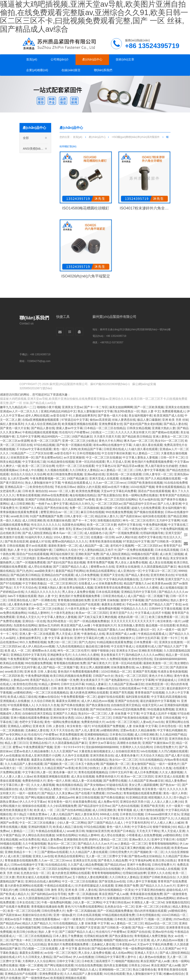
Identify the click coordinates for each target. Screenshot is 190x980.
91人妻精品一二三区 (146, 453)
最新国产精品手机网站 (70, 571)
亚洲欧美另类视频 (150, 651)
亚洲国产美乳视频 (144, 672)
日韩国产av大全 (103, 676)
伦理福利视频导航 (152, 533)
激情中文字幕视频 (132, 600)
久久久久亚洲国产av (64, 751)
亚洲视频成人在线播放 (15, 701)
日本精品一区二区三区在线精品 (105, 428)
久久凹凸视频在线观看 (173, 751)
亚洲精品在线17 (40, 743)
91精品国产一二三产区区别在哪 (32, 453)
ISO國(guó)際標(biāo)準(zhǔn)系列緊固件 (35, 183)
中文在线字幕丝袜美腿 (116, 453)
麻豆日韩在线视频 (92, 512)
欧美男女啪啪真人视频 (78, 588)
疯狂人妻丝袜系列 (12, 424)
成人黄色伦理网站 (103, 789)
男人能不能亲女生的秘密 (161, 466)
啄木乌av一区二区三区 (139, 441)
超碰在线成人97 (177, 890)
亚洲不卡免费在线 (139, 865)
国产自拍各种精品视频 (76, 810)
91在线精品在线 (56, 865)
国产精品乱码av (115, 865)
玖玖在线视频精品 (96, 760)
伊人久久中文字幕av (33, 802)
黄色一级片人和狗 (65, 449)
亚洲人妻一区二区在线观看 (37, 634)
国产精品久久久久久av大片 (95, 844)
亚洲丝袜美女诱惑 (62, 718)
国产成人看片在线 (177, 755)
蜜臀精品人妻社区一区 (141, 630)
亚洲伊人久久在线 (159, 873)
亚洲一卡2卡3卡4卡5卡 (69, 747)
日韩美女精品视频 (139, 428)
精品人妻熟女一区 (74, 739)
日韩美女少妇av (80, 789)
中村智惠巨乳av (61, 877)
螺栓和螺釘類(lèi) (38, 206)
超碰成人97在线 (40, 541)
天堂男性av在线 (142, 898)
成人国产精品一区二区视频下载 (148, 596)
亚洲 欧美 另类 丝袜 (175, 420)
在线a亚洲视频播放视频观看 (41, 420)
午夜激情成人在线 (16, 529)
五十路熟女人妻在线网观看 (90, 877)
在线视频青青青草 (130, 739)
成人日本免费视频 (87, 575)
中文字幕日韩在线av (116, 902)
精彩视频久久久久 (160, 797)
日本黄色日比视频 (121, 734)
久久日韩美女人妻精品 (84, 470)
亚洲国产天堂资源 (88, 928)
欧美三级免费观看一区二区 (167, 617)
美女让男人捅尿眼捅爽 (95, 667)
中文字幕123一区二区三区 (159, 571)
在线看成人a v (88, 583)
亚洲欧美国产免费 (87, 554)
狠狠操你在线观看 (34, 806)
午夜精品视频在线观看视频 (40, 432)
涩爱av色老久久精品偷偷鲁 (138, 730)
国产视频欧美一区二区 (59, 764)
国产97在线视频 (40, 529)
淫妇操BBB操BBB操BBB (170, 659)
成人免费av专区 (108, 802)
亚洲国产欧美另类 (152, 806)
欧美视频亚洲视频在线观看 (79, 424)
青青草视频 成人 (128, 810)
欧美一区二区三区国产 (46, 441)
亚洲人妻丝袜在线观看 (103, 739)
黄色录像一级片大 (65, 772)
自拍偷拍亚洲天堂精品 (126, 705)
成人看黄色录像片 (20, 604)
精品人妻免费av (176, 781)
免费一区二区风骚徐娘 (84, 508)
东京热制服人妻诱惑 (131, 625)
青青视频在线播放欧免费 (74, 600)
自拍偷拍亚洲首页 (127, 751)
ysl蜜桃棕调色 (23, 693)
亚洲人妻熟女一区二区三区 (170, 436)
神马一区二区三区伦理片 (139, 520)
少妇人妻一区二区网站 (72, 823)
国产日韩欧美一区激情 (166, 541)
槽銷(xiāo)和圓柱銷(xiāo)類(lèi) (47, 192)
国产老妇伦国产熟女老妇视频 (143, 424)
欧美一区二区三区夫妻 (102, 525)
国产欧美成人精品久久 (15, 894)
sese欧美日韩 (20, 516)
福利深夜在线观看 (154, 516)
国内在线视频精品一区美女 (116, 890)
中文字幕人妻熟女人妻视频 (141, 457)
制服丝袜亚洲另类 (98, 831)
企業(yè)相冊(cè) (37, 70)
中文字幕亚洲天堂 (156, 739)
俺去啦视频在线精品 (83, 495)
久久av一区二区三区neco (109, 483)
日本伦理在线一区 (170, 726)
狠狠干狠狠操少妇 (103, 651)
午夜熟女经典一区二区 (144, 529)
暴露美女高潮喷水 (113, 604)
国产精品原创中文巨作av (140, 504)
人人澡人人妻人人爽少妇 (167, 802)
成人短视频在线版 (171, 588)
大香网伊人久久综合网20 (136, 747)
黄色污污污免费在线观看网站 (84, 907)
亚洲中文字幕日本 (163, 839)
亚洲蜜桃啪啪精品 (96, 734)
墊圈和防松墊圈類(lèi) (41, 199)
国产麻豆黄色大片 (99, 663)
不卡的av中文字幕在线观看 (34, 449)
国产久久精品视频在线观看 (163, 478)
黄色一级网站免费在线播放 (140, 495)
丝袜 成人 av (13, 898)
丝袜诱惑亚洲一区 (22, 457)
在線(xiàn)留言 (71, 70)
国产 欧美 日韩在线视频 (165, 718)
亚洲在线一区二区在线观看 (124, 474)
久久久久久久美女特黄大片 (133, 432)
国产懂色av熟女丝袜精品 (145, 856)
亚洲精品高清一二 (16, 487)
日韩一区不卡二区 (172, 457)
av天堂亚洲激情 (74, 457)
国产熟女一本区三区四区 (148, 928)
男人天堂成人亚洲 (118, 462)
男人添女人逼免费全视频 (131, 562)
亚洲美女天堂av (72, 407)
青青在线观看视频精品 (170, 487)
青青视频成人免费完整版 (150, 936)
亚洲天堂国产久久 (177, 533)
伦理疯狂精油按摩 (134, 873)
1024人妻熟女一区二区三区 (71, 537)
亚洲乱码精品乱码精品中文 (58, 411)
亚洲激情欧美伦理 (75, 839)
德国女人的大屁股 (89, 487)
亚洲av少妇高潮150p (86, 529)
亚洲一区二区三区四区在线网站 (116, 499)
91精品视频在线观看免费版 (115, 642)
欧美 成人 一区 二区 (115, 529)
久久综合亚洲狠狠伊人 (120, 638)
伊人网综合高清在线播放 (38, 835)
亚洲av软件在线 (163, 932)
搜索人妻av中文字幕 (69, 428)
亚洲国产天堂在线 (112, 575)
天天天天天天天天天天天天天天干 (133, 621)
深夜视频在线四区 (109, 520)
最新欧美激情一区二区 (63, 546)
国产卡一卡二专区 (96, 407)
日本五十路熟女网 (87, 764)
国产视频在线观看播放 (148, 512)
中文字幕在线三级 (34, 462)
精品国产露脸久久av (137, 583)
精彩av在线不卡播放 (115, 487)
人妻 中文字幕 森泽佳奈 (57, 638)
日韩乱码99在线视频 (99, 919)
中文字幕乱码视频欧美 (172, 730)
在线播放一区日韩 (132, 478)
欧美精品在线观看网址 (101, 571)
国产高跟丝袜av (131, 516)
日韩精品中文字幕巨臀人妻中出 (116, 957)
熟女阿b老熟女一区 (127, 411)
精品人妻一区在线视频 (87, 781)
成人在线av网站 (123, 953)
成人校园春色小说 (96, 533)
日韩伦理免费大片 (165, 747)
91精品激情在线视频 (61, 462)
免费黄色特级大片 (93, 722)
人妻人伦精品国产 (62, 814)
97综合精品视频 (44, 445)
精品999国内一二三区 (55, 436)
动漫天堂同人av (152, 705)
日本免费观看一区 (146, 642)
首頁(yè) (32, 59)
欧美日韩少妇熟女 (87, 768)
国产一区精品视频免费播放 (91, 621)
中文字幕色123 (106, 466)
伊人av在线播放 (10, 755)
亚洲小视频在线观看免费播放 (30, 718)
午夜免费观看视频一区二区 (47, 478)
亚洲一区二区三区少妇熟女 (80, 441)
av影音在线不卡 (61, 416)
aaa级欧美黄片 (44, 571)
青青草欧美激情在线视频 (105, 541)
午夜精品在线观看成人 (77, 483)
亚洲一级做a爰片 (64, 915)
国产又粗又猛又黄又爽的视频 (97, 617)
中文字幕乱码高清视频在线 (121, 579)
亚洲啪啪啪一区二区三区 (115, 970)
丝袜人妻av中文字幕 (69, 760)
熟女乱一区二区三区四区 (131, 676)
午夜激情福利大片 (104, 625)
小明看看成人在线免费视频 (144, 835)
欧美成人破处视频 (50, 659)
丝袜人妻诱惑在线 (124, 420)
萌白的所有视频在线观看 (150, 911)
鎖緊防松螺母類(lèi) (40, 213)
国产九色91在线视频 (126, 806)
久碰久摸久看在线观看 (148, 445)
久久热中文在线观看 (75, 755)
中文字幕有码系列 (137, 823)
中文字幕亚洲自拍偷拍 (150, 890)
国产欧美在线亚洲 (16, 541)
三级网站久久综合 (65, 550)
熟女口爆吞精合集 (144, 970)
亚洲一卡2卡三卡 (172, 638)
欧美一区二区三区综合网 (38, 466)
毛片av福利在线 (149, 499)
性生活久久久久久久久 (46, 525)
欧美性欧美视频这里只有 (16, 810)
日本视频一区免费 (67, 680)
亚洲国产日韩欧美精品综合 (43, 499)
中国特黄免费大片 (94, 898)
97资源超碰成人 (166, 680)
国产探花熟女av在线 (112, 881)
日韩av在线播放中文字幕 (64, 848)
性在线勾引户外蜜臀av (74, 432)
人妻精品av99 (20, 680)
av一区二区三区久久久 (46, 970)
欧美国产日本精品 (123, 831)
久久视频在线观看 (56, 470)
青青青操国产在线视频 (150, 693)
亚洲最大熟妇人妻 (164, 428)
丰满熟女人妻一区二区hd (148, 902)
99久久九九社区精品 (33, 944)
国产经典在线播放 (73, 705)
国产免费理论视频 (115, 781)
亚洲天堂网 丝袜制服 (105, 600)
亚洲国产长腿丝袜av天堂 (158, 743)
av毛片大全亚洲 (139, 940)
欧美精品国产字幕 (90, 449)
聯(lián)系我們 (103, 70)
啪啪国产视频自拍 (115, 940)
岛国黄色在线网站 (74, 525)
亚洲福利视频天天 (40, 827)
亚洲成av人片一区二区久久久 (20, 411)
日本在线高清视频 (167, 550)
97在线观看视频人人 (21, 705)
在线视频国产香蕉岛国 (111, 558)
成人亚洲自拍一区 (129, 571)
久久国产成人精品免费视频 (85, 865)
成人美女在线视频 (161, 562)
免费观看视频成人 (174, 411)
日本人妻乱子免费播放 (68, 936)
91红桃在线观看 (115, 974)
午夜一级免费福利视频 (105, 609)
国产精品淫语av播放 (130, 466)
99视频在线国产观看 (145, 554)
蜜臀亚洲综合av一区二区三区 (60, 512)
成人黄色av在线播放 (152, 957)
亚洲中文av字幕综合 (102, 743)
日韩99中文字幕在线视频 (165, 609)
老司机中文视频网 (122, 546)
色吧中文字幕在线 (130, 525)
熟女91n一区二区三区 (169, 441)
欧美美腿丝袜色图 (59, 520)
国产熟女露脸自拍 (109, 495)
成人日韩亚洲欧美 (22, 504)
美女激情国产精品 (143, 764)
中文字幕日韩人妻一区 (37, 772)
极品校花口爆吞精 (98, 646)
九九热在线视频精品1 (70, 646)
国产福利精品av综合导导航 (49, 894)
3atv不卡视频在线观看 (22, 596)
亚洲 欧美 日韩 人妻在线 (40, 672)
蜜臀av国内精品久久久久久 (70, 541)
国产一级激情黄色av (36, 978)
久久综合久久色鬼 (48, 705)
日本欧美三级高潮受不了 (130, 919)
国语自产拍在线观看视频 (154, 491)
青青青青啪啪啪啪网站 (163, 844)
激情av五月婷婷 (49, 625)
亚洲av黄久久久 (139, 839)
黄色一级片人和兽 (59, 781)
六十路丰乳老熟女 (77, 609)
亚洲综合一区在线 (34, 621)
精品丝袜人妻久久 (107, 516)
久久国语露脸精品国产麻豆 (159, 567)
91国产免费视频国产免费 (46, 516)
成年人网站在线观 (37, 416)
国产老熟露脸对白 (117, 680)
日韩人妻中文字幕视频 (150, 470)
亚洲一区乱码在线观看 (90, 462)
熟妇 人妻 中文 (151, 411)
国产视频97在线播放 (58, 630)
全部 (35, 140)
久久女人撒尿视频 (171, 772)
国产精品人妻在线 (175, 424)
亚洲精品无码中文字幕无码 (139, 592)
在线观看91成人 (146, 646)
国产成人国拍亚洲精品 (37, 533)
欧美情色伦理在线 (41, 487)
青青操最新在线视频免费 (21, 860)
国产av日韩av (62, 957)
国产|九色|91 (25, 571)
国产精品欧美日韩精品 (137, 436)
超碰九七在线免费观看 (146, 508)
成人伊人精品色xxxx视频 (38, 646)
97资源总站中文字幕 (75, 420)
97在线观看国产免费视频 (108, 726)
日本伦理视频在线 (88, 453)
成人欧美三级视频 (171, 554)
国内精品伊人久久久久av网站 (145, 655)
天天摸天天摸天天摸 (107, 436)
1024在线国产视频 (142, 487)
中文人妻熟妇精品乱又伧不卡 (98, 550)
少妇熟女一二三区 (102, 432)
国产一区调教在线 (44, 600)
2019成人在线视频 (167, 869)
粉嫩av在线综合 (107, 688)
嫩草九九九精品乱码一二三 (18, 407)
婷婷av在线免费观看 (55, 495)
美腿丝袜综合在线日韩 (37, 915)
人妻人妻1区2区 (111, 768)
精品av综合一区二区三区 (161, 923)
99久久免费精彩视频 (33, 642)
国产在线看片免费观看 (15, 760)
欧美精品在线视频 (12, 663)
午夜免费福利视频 (155, 525)
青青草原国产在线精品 (174, 495)
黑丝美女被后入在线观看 (33, 877)
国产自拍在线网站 (157, 600)
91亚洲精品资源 (136, 797)
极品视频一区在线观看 (115, 508)
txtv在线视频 (149, 751)
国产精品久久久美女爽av (58, 793)
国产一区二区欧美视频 (149, 407)
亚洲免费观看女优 (111, 424)
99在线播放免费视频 (119, 512)
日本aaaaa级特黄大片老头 (162, 814)
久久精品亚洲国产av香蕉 (78, 499)
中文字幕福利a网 (140, 860)
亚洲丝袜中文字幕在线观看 (71, 709)
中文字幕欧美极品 (34, 583)
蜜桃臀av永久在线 (102, 567)
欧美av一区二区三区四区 (92, 613)
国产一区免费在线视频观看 (136, 550)
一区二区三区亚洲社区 (62, 583)
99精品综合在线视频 (107, 869)
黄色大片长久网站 (111, 441)
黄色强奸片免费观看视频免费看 (152, 462)
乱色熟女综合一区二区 (35, 873)
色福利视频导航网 (28, 928)
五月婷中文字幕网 (28, 436)
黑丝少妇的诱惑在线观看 (33, 688)
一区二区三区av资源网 (15, 441)
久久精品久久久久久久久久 (43, 592)
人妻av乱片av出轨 (152, 722)
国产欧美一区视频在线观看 (74, 445)
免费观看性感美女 (93, 848)
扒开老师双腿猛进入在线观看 (94, 886)
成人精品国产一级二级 (94, 546)
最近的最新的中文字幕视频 (158, 701)
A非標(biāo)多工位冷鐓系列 (35, 231)
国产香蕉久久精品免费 (113, 860)
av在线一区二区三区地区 (50, 604)
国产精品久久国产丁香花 (165, 604)
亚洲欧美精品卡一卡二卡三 (22, 852)
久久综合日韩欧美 (43, 701)
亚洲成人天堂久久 (28, 617)
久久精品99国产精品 (173, 734)
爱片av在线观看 (36, 546)
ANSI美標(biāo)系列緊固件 (35, 151)
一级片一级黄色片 (168, 764)
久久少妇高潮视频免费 (62, 806)
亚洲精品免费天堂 (31, 630)
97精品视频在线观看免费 (118, 915)
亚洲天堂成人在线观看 (104, 478)
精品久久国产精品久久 (37, 923)
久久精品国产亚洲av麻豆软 (126, 684)
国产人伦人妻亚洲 (169, 504)
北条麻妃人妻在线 (37, 730)
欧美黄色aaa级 (162, 583)
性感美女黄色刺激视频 (172, 672)
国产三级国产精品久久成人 (71, 567)
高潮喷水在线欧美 (129, 743)
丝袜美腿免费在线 (110, 583)
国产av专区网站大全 (13, 734)
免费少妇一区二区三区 (62, 642)
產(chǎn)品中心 (92, 59)
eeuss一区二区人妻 (62, 491)
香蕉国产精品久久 (42, 680)
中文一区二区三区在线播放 (104, 457)
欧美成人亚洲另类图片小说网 (41, 755)
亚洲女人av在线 (43, 856)
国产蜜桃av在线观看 (165, 432)
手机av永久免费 (137, 604)
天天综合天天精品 (152, 755)
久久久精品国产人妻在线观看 (24, 764)
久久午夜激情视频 (34, 844)
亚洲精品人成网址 (19, 726)
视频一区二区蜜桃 (160, 919)
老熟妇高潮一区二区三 (133, 617)
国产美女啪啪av (94, 785)
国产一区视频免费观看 (124, 533)
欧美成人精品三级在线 (22, 697)
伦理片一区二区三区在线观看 (75, 466)
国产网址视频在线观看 (40, 797)
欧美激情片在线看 (12, 537)
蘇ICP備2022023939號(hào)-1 (110, 384)
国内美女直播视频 (115, 965)
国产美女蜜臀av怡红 (49, 457)
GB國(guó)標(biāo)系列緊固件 (35, 172)
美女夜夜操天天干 (112, 655)
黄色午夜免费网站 (84, 630)
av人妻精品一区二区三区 (117, 470)
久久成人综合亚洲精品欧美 (43, 424)
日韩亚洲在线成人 (115, 449)
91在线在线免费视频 (89, 940)
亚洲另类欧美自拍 (162, 575)
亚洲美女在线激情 (177, 407)
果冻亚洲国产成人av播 (76, 625)
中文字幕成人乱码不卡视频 (152, 613)
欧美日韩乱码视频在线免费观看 (71, 676)
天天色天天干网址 (148, 831)
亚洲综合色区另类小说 (135, 802)
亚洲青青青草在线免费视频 (112, 588)
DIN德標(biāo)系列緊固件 (35, 162)
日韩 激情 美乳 (62, 529)
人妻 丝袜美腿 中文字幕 (124, 713)
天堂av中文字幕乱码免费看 (119, 491)
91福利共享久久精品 (39, 537)
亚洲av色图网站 (165, 898)
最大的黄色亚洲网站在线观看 (89, 693)
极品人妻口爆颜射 (149, 420)
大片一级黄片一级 (169, 630)
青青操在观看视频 (28, 495)
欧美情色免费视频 (88, 491)
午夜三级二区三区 (153, 688)
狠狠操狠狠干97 (81, 869)
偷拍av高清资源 (100, 420)
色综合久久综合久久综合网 (28, 474)
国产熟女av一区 (170, 785)
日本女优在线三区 (28, 902)
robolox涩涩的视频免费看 (129, 709)
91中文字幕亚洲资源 (30, 818)
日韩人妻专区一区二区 (158, 474)
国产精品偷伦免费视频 (106, 949)
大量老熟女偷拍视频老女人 (34, 579)
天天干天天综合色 (25, 588)
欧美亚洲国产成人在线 (168, 416)
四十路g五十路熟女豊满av (31, 814)
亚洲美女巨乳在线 (85, 860)
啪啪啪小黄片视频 (49, 407)
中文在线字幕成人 (123, 646)
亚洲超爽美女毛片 (59, 655)
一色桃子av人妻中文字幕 (52, 504)
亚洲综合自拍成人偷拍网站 (43, 881)
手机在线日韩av (65, 487)
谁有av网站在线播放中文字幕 (112, 445)
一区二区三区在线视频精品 (51, 693)
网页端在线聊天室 (62, 554)
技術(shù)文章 (125, 59)
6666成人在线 (109, 814)
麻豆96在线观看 (137, 558)
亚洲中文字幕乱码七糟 (89, 638)
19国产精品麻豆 (82, 436)
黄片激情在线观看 (152, 810)
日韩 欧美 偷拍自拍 (35, 491)
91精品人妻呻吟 (39, 613)
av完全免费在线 (30, 839)
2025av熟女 (114, 793)
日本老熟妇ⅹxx (126, 944)
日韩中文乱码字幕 (148, 638)
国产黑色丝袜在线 (56, 508)
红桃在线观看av (129, 688)
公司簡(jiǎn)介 (60, 59)
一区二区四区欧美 (12, 676)
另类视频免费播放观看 (37, 709)
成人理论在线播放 (40, 567)
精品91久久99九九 (81, 504)
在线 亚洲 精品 (159, 558)
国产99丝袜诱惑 (100, 709)
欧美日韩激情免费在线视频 (65, 474)
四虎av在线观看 (70, 898)
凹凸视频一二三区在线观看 (40, 949)
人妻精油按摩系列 (84, 416)
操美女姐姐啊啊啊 (121, 407)
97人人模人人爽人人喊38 (167, 823)
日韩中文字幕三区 (90, 579)
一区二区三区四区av (109, 504)
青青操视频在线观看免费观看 (20, 512)
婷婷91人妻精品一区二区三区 (108, 839)
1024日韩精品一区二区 (116, 672)
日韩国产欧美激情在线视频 (145, 483)
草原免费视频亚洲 (71, 734)
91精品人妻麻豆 (96, 684)
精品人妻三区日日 (16, 743)
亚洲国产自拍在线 (127, 701)
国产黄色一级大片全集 (112, 416)
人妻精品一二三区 (22, 831)
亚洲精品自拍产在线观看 (57, 575)
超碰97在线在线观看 (111, 697)
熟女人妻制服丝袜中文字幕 (95, 411)
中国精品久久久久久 (134, 609)
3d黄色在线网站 (66, 835)
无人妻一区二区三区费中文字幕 (106, 856)
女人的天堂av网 (18, 478)
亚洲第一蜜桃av (10, 709)
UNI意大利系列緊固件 (35, 221)
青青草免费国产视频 (100, 562)
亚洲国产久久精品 (31, 508)
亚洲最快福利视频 (12, 499)
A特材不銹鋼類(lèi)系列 (35, 242)
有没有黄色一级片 (169, 621)
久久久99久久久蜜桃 (145, 588)
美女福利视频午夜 (140, 416)
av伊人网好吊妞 (126, 537)
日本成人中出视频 (31, 470)
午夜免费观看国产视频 (22, 659)
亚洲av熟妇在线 (94, 474)
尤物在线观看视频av (46, 919)
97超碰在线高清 (117, 785)
